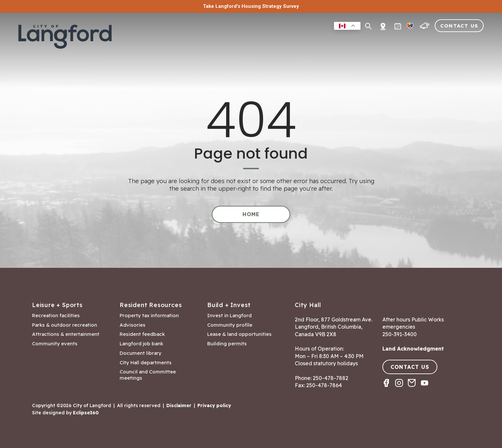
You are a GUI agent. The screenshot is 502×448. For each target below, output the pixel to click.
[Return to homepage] (67, 37)
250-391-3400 (400, 334)
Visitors (432, 40)
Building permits (227, 344)
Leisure (276, 40)
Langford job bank (141, 344)
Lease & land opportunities (239, 334)
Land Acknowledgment (413, 349)
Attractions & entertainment (66, 334)
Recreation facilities (56, 316)
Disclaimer (179, 405)
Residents (241, 40)
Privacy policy (214, 405)
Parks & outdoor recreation (65, 325)
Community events (55, 344)
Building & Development (370, 40)
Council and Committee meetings (148, 375)
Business (309, 40)
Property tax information (149, 316)
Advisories (133, 325)
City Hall (468, 40)
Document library (141, 353)
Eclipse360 (86, 413)
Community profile (230, 325)
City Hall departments (146, 363)
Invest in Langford (229, 316)
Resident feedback (142, 334)
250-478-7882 (331, 378)
